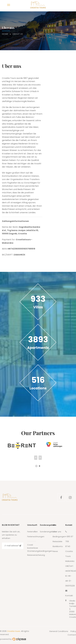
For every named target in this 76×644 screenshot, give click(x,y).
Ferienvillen (32, 532)
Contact (72, 635)
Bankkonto (58, 546)
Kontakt (69, 596)
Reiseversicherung (36, 555)
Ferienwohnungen (36, 536)
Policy (73, 631)
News (55, 551)
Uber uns (57, 532)
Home (5, 34)
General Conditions (59, 631)
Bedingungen (59, 536)
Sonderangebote (48, 532)
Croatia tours (14, 631)
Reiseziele (57, 541)
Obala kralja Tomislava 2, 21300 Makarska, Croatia (72, 609)
